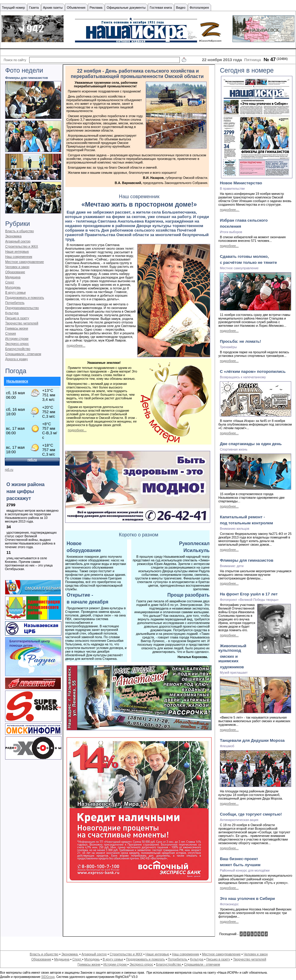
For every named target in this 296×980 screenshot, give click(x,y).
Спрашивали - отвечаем (23, 354)
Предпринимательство (22, 308)
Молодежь (13, 287)
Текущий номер (13, 8)
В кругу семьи (15, 292)
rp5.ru (9, 470)
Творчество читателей (22, 323)
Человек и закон (17, 267)
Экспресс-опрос (17, 344)
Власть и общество (19, 231)
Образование (15, 272)
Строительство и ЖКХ (22, 246)
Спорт (10, 282)
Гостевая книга (161, 8)
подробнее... (76, 345)
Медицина (13, 277)
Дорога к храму (16, 359)
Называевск (17, 381)
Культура (12, 313)
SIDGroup (48, 977)
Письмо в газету (17, 318)
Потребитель (15, 303)
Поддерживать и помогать (25, 298)
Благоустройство (18, 349)
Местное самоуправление (25, 262)
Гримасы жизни (17, 328)
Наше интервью (17, 251)
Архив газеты (53, 8)
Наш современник (19, 257)
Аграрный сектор (18, 241)
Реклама (96, 8)
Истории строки (17, 339)
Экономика (13, 236)
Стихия (11, 333)
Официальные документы (126, 8)
